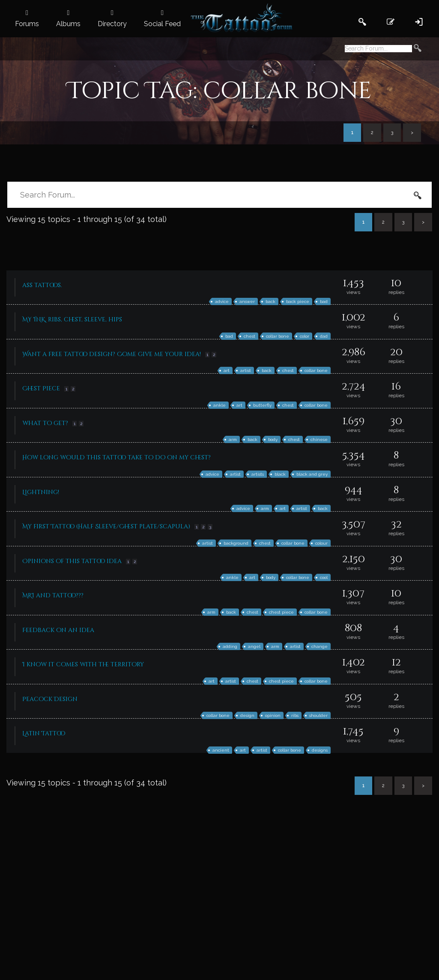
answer (247, 301)
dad (324, 336)
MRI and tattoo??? (53, 595)
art (227, 370)
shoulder (318, 715)
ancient (221, 750)
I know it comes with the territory (83, 664)
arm (233, 439)
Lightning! (41, 492)
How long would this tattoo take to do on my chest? (116, 457)
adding (230, 646)
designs (320, 750)
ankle (219, 405)
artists (258, 474)
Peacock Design (50, 699)
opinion (273, 715)
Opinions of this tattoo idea (72, 561)
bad (324, 301)
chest (249, 336)
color (305, 336)
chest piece (281, 612)
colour (321, 543)
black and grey (312, 474)
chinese (319, 439)
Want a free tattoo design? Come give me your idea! (112, 354)
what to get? (45, 423)
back (270, 301)
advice (222, 301)
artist (246, 370)
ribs (295, 715)
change (320, 646)
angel (254, 646)
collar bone (278, 336)
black (280, 474)
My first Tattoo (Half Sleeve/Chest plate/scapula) (106, 526)
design (247, 715)
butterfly (262, 405)
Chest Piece (41, 388)
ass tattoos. (42, 285)
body (273, 439)
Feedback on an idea (58, 630)
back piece (298, 301)
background (236, 543)
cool (324, 577)
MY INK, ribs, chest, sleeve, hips (72, 319)
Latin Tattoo (44, 733)
